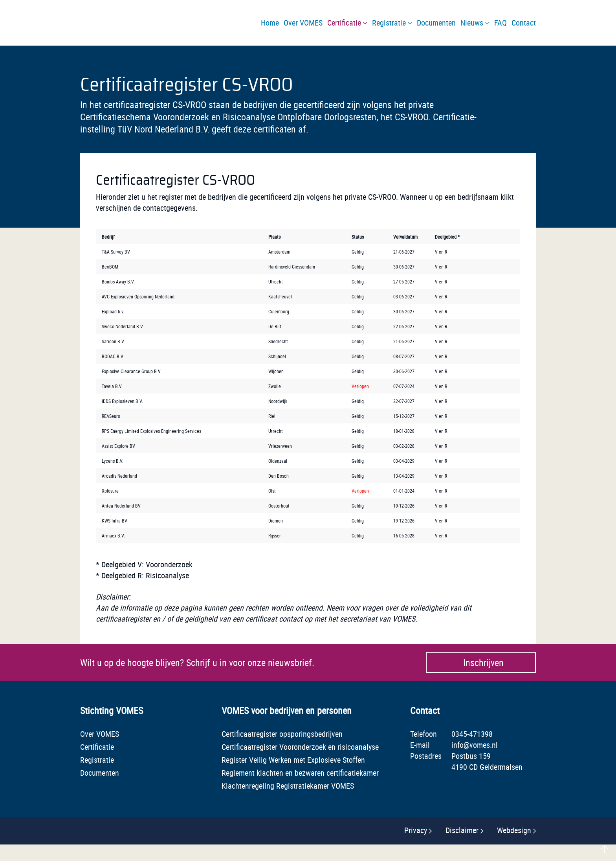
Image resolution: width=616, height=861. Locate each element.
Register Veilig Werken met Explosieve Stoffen (293, 760)
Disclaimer (462, 830)
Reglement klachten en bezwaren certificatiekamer (300, 773)
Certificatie (97, 747)
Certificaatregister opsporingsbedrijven (282, 734)
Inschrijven (483, 662)
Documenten (100, 773)
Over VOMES (100, 734)
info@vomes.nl (475, 745)
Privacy (416, 830)
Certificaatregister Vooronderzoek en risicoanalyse (300, 747)
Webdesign (514, 830)
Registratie (97, 760)
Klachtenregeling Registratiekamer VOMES (288, 786)
